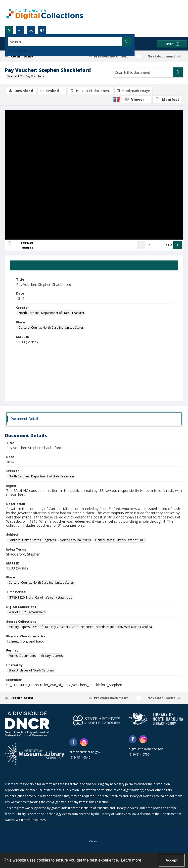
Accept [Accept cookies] (172, 860)
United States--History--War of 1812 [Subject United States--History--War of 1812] (120, 540)
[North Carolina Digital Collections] (45, 13)
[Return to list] (28, 56)
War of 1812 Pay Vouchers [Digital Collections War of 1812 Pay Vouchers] (27, 612)
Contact (94, 842)
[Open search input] (9, 30)
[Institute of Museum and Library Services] (35, 754)
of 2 (169, 245)
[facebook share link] (73, 742)
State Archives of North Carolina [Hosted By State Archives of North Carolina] (31, 671)
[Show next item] (178, 245)
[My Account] (31, 30)
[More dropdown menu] (172, 44)
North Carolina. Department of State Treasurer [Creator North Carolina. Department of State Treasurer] (51, 313)
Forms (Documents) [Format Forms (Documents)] (23, 656)
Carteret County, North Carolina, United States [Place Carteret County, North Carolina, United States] (51, 328)
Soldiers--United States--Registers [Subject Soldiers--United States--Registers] (32, 540)
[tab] (94, 266)
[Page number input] (155, 245)
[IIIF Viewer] (137, 100)
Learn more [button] (131, 860)
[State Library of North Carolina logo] (156, 719)
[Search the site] (76, 42)
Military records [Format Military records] (52, 656)
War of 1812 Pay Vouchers (26, 76)
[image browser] (24, 245)
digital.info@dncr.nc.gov (146, 749)
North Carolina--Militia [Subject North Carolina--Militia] (75, 540)
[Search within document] (178, 72)
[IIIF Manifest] (167, 100)
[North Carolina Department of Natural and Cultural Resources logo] (27, 724)
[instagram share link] (84, 742)
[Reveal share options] (20, 30)
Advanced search (20, 50)
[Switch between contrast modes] (42, 30)
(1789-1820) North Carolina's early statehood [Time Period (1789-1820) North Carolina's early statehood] (41, 598)
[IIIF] (117, 99)
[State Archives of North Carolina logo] (97, 721)
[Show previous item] (141, 245)
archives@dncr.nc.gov (85, 752)
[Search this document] (143, 72)
